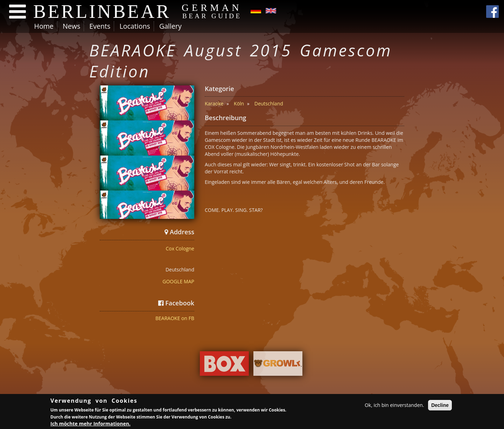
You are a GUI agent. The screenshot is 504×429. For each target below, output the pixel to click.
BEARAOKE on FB (175, 318)
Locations (135, 26)
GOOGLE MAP (178, 281)
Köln (239, 103)
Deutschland (269, 103)
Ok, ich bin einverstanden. (394, 406)
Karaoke (214, 103)
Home (44, 26)
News (71, 26)
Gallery (170, 26)
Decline (440, 406)
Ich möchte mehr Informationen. (90, 425)
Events (100, 26)
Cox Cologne (180, 248)
